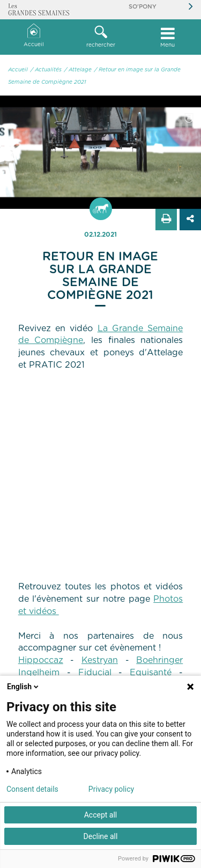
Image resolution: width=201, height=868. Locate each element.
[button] (100, 37)
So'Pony (143, 7)
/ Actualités (46, 70)
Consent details (32, 789)
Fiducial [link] (95, 673)
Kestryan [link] (100, 660)
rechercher (100, 37)
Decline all (101, 836)
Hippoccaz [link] (41, 660)
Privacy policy (111, 789)
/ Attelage (78, 70)
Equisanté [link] (151, 673)
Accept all (101, 815)
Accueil (34, 36)
